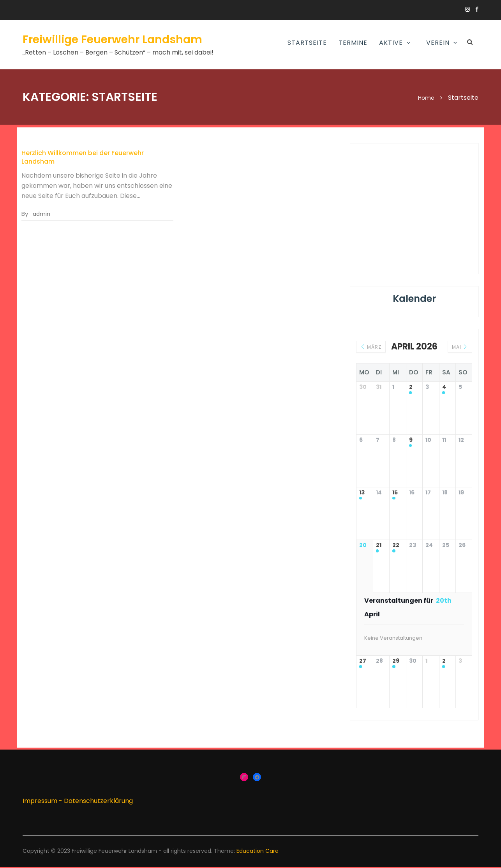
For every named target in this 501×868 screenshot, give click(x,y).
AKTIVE (391, 43)
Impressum (40, 802)
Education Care (258, 852)
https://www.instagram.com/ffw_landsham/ (467, 9)
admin (41, 214)
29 (396, 662)
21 (379, 546)
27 (363, 662)
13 (362, 493)
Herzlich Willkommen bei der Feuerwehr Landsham (83, 157)
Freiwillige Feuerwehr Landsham (112, 40)
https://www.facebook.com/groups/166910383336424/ (477, 9)
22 (396, 546)
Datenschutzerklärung (98, 802)
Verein (438, 43)
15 (395, 493)
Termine (353, 43)
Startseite (307, 43)
